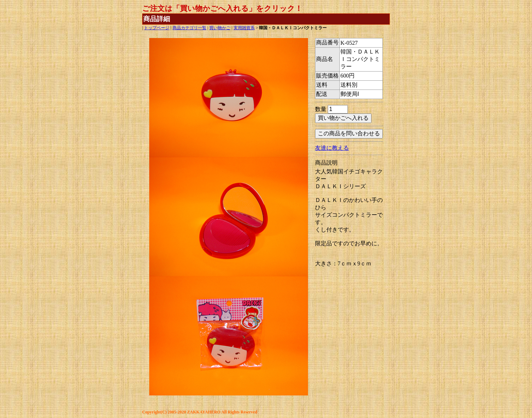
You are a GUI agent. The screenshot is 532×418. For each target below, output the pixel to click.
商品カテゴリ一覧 (189, 28)
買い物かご (220, 28)
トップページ (157, 28)
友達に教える (332, 148)
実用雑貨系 (244, 28)
